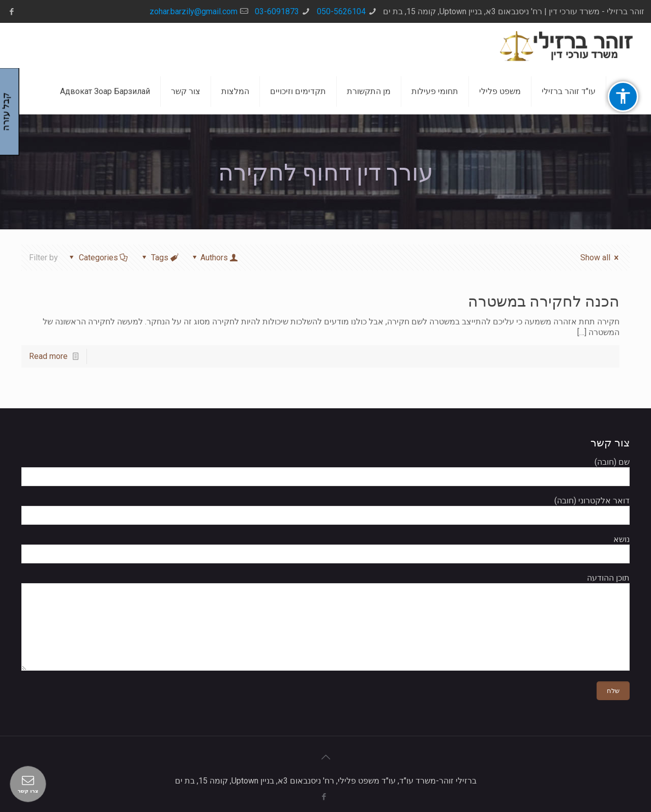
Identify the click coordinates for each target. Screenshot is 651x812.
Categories (97, 258)
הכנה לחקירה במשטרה (544, 301)
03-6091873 (277, 11)
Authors (214, 258)
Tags (159, 258)
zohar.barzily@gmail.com (194, 11)
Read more (48, 356)
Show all (601, 258)
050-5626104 (341, 11)
